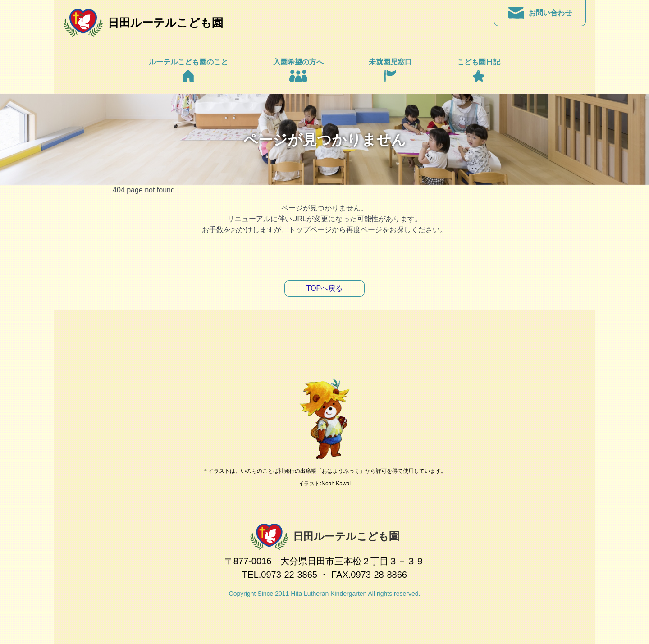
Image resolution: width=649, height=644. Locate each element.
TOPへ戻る (325, 288)
